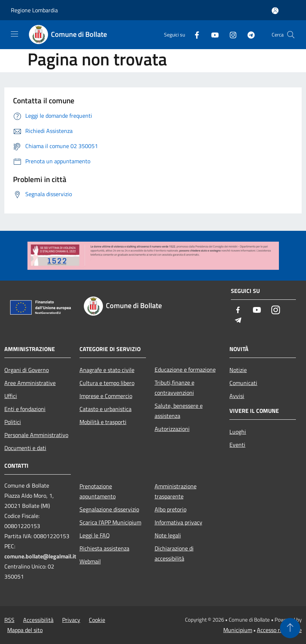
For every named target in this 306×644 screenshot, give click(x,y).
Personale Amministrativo (36, 435)
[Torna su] (290, 628)
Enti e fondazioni (25, 409)
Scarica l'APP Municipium (110, 522)
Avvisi (237, 396)
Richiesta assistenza (104, 548)
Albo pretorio (171, 509)
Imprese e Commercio (106, 396)
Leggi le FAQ (95, 535)
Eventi (237, 445)
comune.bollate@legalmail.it (40, 556)
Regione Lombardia (34, 10)
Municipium (238, 630)
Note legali (168, 535)
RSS (9, 620)
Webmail (90, 561)
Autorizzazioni (172, 429)
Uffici (11, 396)
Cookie (97, 620)
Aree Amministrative (30, 383)
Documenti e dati (25, 448)
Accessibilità (38, 620)
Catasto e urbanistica (105, 409)
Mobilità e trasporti (103, 422)
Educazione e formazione (185, 369)
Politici (13, 422)
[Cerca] (291, 35)
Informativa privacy (178, 522)
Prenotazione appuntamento (98, 491)
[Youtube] (212, 34)
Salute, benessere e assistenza (179, 411)
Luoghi (238, 432)
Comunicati (243, 383)
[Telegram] (248, 34)
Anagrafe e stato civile (107, 370)
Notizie (238, 370)
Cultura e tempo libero (107, 383)
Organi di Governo (27, 370)
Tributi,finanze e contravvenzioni (174, 388)
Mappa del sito (25, 630)
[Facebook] (194, 34)
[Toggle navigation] (14, 34)
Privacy (71, 620)
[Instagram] (230, 34)
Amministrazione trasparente (176, 491)
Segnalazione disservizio (109, 509)
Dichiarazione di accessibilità (174, 553)
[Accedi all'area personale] (275, 11)
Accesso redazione (279, 630)
